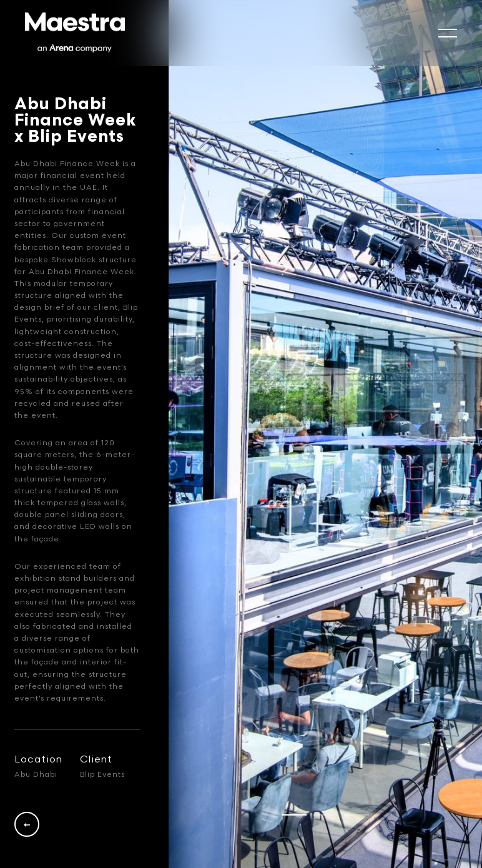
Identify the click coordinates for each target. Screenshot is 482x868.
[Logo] (75, 33)
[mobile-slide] (448, 33)
